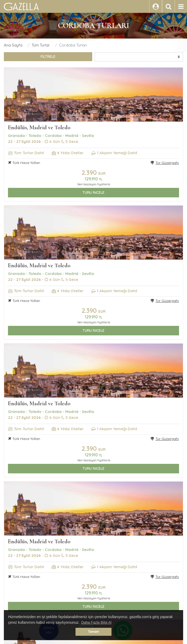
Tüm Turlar (41, 45)
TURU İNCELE (93, 192)
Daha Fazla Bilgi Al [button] (96, 622)
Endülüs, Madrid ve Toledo (39, 127)
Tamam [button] (93, 632)
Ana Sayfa (13, 45)
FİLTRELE (48, 57)
